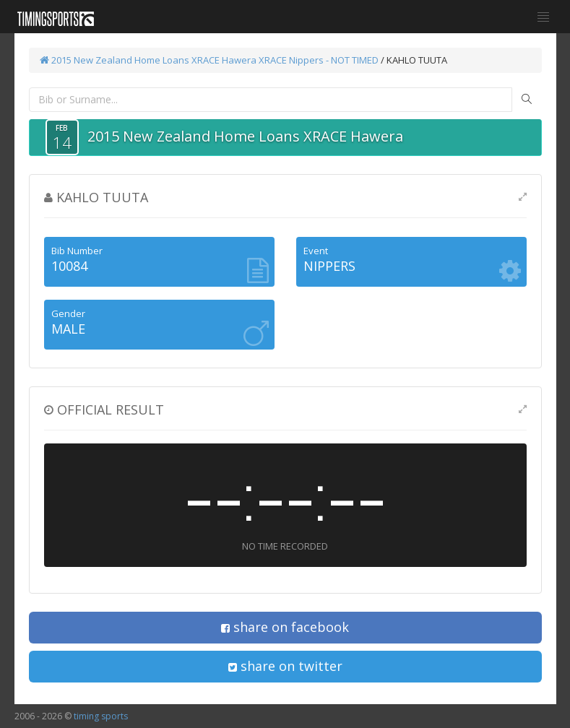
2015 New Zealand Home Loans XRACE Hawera (148, 60)
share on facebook (285, 627)
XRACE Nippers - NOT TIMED (319, 60)
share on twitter (285, 666)
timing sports (101, 716)
